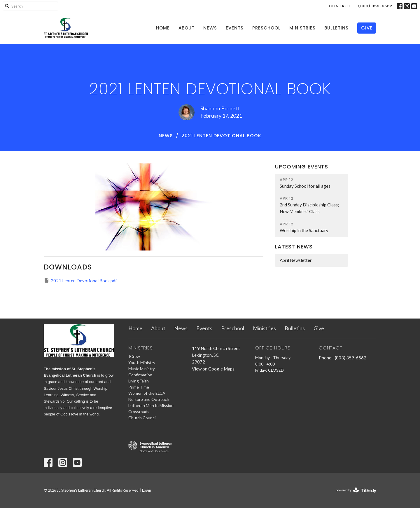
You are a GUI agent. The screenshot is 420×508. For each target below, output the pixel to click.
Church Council (142, 418)
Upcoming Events (302, 167)
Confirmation (140, 375)
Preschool (266, 28)
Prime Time (139, 387)
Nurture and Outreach (149, 399)
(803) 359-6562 (375, 6)
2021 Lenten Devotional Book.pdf (80, 280)
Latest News (294, 247)
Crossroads (139, 412)
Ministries (302, 28)
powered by (356, 490)
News (210, 28)
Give (367, 28)
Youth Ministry (142, 362)
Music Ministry (142, 369)
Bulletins (336, 28)
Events (235, 28)
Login (147, 490)
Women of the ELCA (147, 393)
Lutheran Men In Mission (151, 405)
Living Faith (139, 381)
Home (163, 28)
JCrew (134, 356)
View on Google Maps (213, 369)
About (187, 28)
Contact (340, 6)
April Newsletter (296, 260)
